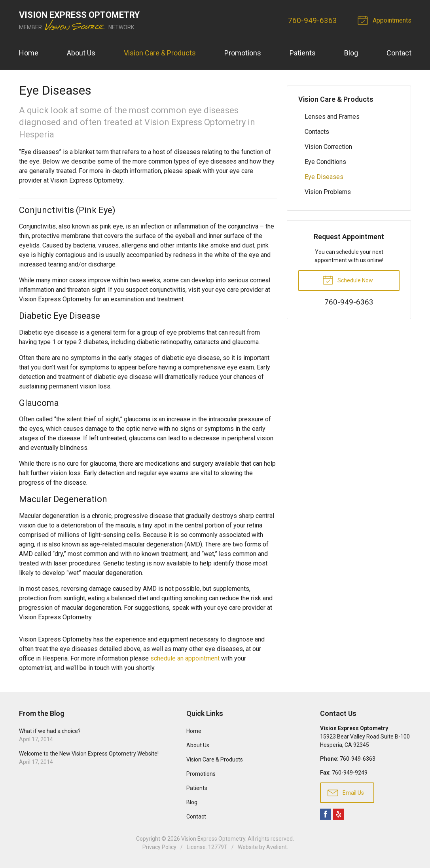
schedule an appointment (185, 658)
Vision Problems (328, 192)
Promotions (243, 53)
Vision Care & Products (160, 53)
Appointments (386, 20)
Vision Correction (328, 147)
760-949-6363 (313, 20)
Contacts (317, 132)
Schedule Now (348, 280)
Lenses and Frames (332, 117)
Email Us (346, 792)
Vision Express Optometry (213, 839)
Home (29, 53)
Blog (351, 53)
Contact (399, 53)
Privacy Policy (159, 847)
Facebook (326, 814)
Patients (303, 53)
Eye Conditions (325, 162)
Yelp (339, 814)
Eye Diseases (324, 177)
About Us (81, 53)
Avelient (277, 847)
